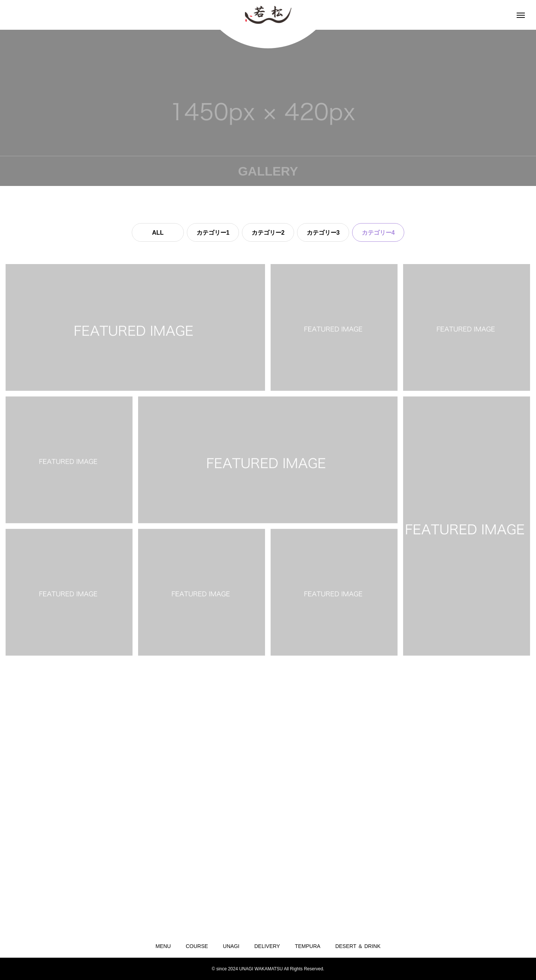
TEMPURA (307, 946)
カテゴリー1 (213, 233)
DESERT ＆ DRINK (358, 946)
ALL (158, 233)
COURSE (197, 946)
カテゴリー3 (323, 233)
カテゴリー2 (268, 233)
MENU (163, 946)
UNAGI (231, 946)
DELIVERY (267, 946)
